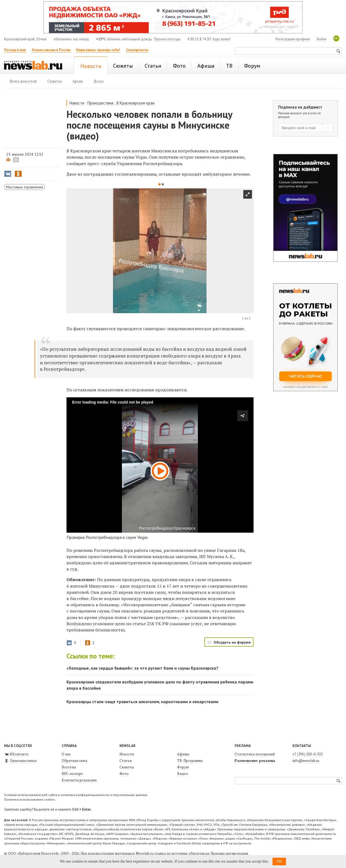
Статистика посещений (255, 754)
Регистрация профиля (293, 39)
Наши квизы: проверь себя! (98, 50)
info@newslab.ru (306, 761)
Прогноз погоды (167, 39)
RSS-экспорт (72, 774)
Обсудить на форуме (232, 642)
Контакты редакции (79, 780)
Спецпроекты (137, 50)
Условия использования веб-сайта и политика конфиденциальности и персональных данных (76, 795)
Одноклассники (20, 761)
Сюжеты (127, 767)
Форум (183, 767)
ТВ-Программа (190, 761)
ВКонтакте (16, 754)
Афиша (183, 754)
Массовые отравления (24, 187)
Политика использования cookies (30, 799)
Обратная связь (75, 761)
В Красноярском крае (136, 103)
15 (16, 160)
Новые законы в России (51, 50)
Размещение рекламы (255, 761)
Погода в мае (15, 50)
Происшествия (100, 103)
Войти (322, 39)
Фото (124, 774)
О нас (66, 754)
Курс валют (222, 39)
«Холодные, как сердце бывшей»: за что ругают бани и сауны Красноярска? (142, 668)
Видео (183, 774)
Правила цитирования (229, 853)
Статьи (126, 761)
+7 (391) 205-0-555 (308, 754)
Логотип (69, 767)
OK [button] (279, 861)
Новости (77, 103)
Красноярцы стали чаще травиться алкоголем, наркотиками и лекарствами (142, 702)
